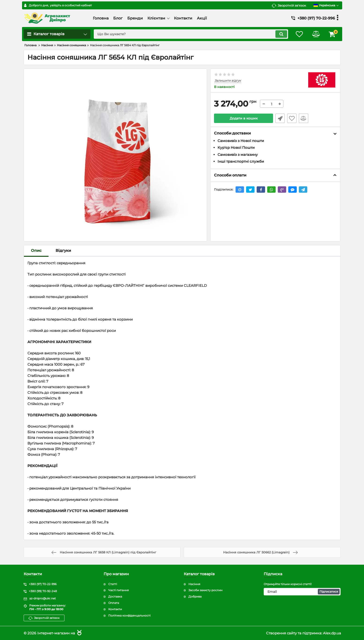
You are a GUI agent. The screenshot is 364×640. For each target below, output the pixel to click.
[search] (191, 34)
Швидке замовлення (280, 118)
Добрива (195, 597)
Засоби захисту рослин (205, 590)
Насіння (194, 584)
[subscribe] (302, 592)
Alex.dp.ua (332, 633)
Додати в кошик (244, 118)
